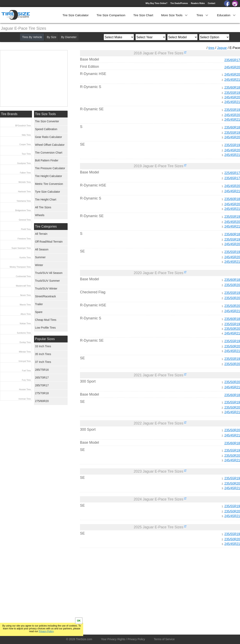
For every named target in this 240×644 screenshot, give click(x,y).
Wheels (40, 215)
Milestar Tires (25, 352)
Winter (39, 265)
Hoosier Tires (25, 389)
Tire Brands (9, 114)
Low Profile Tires (45, 328)
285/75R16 (42, 370)
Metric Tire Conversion (49, 184)
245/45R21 (232, 80)
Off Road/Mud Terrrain (49, 242)
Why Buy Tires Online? (156, 3)
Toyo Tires (26, 154)
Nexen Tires (25, 295)
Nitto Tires (26, 135)
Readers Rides (198, 3)
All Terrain (41, 234)
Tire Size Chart (143, 15)
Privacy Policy (46, 631)
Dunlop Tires (25, 342)
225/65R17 (232, 173)
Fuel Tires (26, 371)
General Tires (25, 220)
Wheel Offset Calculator (50, 145)
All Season (42, 249)
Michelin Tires (25, 182)
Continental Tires (23, 276)
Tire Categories (46, 226)
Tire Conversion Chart (49, 153)
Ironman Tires (25, 399)
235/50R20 (232, 285)
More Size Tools (175, 15)
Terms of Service (164, 639)
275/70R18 (42, 393)
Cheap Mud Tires (46, 320)
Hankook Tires (24, 192)
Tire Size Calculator (76, 15)
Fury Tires (26, 380)
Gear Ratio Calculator (48, 137)
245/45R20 (232, 67)
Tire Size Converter (47, 121)
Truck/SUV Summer (47, 281)
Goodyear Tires (24, 163)
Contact (211, 3)
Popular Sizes (45, 339)
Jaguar (222, 48)
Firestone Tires (24, 239)
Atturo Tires (26, 314)
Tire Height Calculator (48, 176)
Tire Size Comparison (111, 15)
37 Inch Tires (43, 362)
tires (211, 48)
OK (79, 621)
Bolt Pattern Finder (47, 160)
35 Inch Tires (43, 354)
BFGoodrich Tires (23, 126)
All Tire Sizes (43, 207)
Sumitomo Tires (24, 333)
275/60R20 (42, 401)
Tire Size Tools (45, 114)
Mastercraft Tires (23, 286)
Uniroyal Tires (25, 361)
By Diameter (69, 37)
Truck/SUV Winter (46, 289)
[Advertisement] (153, 588)
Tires (203, 15)
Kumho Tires (25, 258)
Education (227, 15)
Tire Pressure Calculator (50, 168)
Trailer (39, 304)
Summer (40, 257)
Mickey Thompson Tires (20, 267)
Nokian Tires (25, 324)
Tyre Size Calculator (47, 192)
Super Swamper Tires (21, 248)
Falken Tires (25, 173)
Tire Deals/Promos (179, 3)
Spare (39, 312)
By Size (51, 37)
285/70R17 (42, 385)
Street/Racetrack (45, 296)
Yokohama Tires (24, 201)
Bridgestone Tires (23, 210)
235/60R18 (232, 88)
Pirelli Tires (26, 229)
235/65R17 (232, 60)
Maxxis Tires (25, 305)
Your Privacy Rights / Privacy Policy (123, 639)
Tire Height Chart (46, 199)
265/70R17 (42, 378)
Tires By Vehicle (32, 37)
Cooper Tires (25, 144)
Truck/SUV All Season (49, 273)
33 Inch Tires (43, 346)
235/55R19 (232, 93)
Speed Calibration (46, 129)
